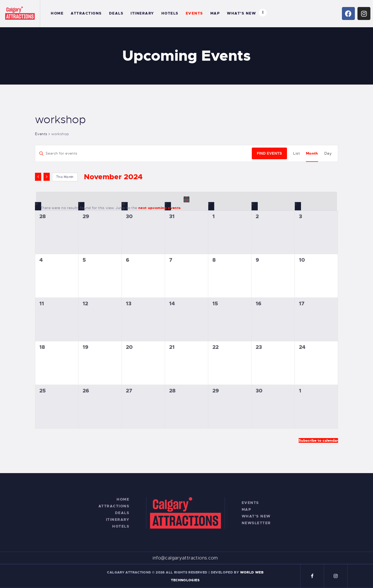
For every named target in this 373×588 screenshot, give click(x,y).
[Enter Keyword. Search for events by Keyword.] (144, 153)
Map (246, 509)
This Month (65, 177)
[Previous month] (38, 177)
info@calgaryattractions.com (185, 558)
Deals (122, 513)
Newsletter (256, 523)
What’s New (256, 516)
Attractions (114, 506)
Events (41, 134)
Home (123, 499)
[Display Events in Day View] (328, 153)
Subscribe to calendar (318, 440)
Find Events (270, 153)
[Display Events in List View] (296, 153)
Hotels (121, 526)
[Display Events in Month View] (312, 153)
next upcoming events (160, 208)
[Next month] (47, 177)
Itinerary (118, 520)
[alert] (187, 203)
